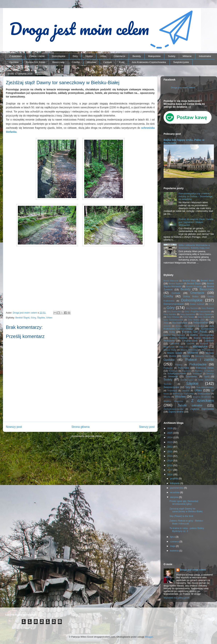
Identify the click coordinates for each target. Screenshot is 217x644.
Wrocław (92, 62)
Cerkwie (107, 62)
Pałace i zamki (37, 56)
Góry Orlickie (173, 317)
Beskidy (137, 56)
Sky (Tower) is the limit (181, 516)
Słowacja (173, 376)
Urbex (103, 56)
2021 (170, 451)
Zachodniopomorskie (174, 409)
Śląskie (89, 56)
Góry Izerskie (170, 314)
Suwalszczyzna (187, 380)
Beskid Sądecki (176, 283)
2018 (170, 465)
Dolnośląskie (59, 56)
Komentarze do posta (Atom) (87, 436)
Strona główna (80, 427)
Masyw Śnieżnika (189, 350)
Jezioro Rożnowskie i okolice (190, 326)
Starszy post (147, 427)
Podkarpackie (198, 364)
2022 (170, 447)
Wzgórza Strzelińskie (202, 397)
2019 (170, 461)
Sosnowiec (192, 376)
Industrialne (205, 56)
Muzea (172, 356)
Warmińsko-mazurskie (183, 394)
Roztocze (186, 371)
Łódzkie (191, 344)
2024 (170, 437)
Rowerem (173, 371)
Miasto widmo (175, 353)
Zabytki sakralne (190, 405)
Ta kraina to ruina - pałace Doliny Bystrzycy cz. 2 (187, 530)
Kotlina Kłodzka (178, 338)
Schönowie (197, 374)
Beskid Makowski (171, 281)
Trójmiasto (172, 390)
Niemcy (186, 356)
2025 (170, 433)
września (175, 492)
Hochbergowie (180, 323)
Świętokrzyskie (181, 62)
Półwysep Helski (205, 368)
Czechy (76, 62)
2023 (170, 442)
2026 (170, 428)
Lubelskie (209, 341)
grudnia (174, 478)
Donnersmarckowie (174, 304)
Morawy (210, 353)
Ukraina (186, 390)
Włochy (167, 397)
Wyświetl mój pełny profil (177, 598)
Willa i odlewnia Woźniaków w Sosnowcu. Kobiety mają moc (194, 247)
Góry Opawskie (207, 314)
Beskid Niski (207, 281)
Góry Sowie (188, 317)
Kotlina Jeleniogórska (202, 335)
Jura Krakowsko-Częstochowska (149, 62)
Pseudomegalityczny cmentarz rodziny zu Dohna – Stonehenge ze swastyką (195, 196)
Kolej (122, 62)
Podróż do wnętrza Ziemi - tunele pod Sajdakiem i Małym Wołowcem (196, 222)
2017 (170, 470)
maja (173, 546)
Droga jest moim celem (183, 88)
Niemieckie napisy (203, 356)
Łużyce (204, 344)
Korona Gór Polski (36, 62)
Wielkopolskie (204, 394)
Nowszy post (14, 427)
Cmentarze (119, 56)
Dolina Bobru (191, 296)
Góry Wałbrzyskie (196, 320)
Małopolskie (154, 56)
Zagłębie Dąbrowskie (202, 409)
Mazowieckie (208, 350)
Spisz (207, 376)
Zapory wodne (176, 412)
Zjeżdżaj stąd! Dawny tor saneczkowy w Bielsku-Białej (186, 510)
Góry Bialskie (208, 308)
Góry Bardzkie (192, 308)
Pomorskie (184, 368)
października (177, 488)
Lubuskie (174, 344)
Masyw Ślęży (170, 350)
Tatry (188, 387)
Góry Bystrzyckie (174, 312)
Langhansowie (190, 341)
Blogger (149, 637)
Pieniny (179, 365)
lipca (173, 537)
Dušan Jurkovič (197, 304)
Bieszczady (59, 62)
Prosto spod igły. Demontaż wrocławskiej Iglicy (184, 503)
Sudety (172, 56)
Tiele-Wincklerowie (205, 387)
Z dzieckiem (16, 56)
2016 (170, 474)
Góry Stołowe (204, 317)
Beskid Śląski (23, 318)
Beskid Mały (189, 281)
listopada (175, 483)
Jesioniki (167, 326)
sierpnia (175, 497)
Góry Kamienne (188, 314)
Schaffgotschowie (177, 373)
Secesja (210, 373)
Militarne (187, 56)
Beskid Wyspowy (194, 286)
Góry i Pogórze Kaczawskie (198, 311)
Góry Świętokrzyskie (173, 320)
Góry (75, 56)
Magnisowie (169, 347)
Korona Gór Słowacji (174, 335)
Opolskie (14, 62)
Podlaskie (168, 368)
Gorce (211, 304)
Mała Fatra (184, 347)
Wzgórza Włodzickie (173, 401)
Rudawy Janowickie (204, 371)
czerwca (175, 541)
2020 (170, 456)
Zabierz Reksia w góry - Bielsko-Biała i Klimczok (186, 522)
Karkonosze (208, 329)
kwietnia (175, 551)
